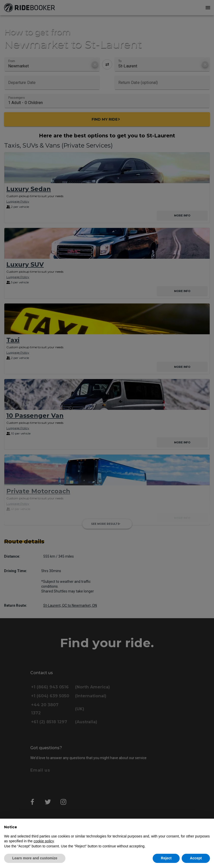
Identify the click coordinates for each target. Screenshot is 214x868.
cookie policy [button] (44, 841)
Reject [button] (166, 858)
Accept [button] (196, 858)
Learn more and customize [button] (35, 858)
